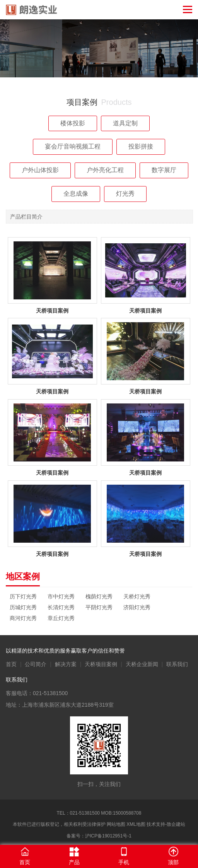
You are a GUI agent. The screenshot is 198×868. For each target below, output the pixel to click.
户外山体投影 (40, 170)
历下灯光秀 (23, 596)
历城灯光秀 (23, 607)
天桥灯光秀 (137, 596)
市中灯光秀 (61, 596)
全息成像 (76, 194)
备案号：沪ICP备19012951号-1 (99, 836)
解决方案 (66, 664)
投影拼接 (141, 146)
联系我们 (177, 664)
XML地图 (136, 824)
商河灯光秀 (23, 618)
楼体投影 (73, 123)
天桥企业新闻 (142, 664)
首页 (11, 664)
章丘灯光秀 (61, 618)
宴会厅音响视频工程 (73, 146)
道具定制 (125, 123)
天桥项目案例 (101, 664)
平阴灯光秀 (99, 607)
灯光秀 (125, 194)
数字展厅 (164, 170)
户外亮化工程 (105, 170)
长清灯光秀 (61, 607)
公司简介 (36, 664)
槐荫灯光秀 (99, 596)
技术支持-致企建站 (166, 824)
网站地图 (116, 824)
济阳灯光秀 (137, 607)
